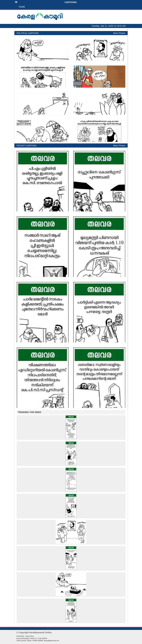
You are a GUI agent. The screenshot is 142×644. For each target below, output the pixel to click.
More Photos (119, 33)
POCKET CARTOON (27, 146)
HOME (22, 7)
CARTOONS (46, 2)
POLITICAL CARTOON (28, 33)
